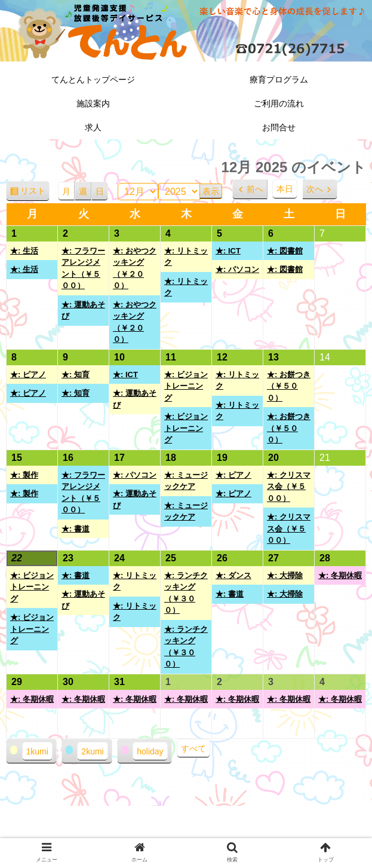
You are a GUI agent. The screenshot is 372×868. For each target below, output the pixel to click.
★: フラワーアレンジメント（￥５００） (83, 268)
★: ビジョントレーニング (186, 386)
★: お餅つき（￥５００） (289, 386)
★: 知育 (76, 375)
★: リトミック (186, 257)
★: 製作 (24, 475)
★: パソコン (237, 269)
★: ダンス (233, 575)
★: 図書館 (285, 251)
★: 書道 (76, 529)
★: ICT (228, 251)
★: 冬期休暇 (340, 575)
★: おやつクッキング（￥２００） (135, 268)
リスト (35, 193)
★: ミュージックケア (186, 481)
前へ (255, 189)
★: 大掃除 (285, 575)
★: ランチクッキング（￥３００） (186, 593)
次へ (315, 189)
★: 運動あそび (83, 311)
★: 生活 (24, 251)
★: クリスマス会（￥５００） (289, 487)
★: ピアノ (28, 375)
